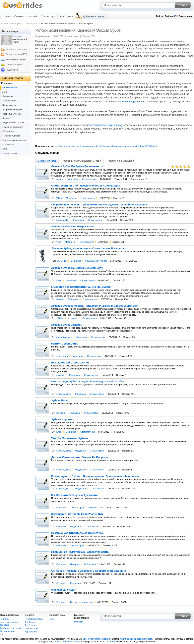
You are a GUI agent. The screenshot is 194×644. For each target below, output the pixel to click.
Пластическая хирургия (14, 140)
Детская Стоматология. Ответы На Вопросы (80, 457)
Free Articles (111, 642)
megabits (61, 413)
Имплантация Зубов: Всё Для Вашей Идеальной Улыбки (88, 382)
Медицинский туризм (96, 261)
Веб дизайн (90, 564)
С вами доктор (64, 394)
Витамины (8, 96)
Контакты (5, 619)
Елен (59, 432)
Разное (93, 508)
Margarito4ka (63, 220)
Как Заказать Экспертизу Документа (74, 495)
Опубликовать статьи (11, 628)
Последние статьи (34, 619)
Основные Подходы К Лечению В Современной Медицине (89, 571)
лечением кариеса (129, 101)
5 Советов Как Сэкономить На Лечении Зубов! (81, 287)
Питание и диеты (11, 136)
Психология (8, 144)
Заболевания (9, 101)
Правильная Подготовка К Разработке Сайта (80, 552)
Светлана (61, 508)
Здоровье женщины (12, 109)
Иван (59, 280)
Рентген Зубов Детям (65, 344)
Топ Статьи (66, 17)
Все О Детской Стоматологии (70, 363)
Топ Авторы (48, 17)
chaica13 (61, 375)
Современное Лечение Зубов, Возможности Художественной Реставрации (99, 205)
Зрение (6, 118)
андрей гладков (64, 337)
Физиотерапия (10, 153)
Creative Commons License (66, 642)
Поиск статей (31, 628)
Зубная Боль (60, 401)
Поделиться (12, 70)
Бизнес (74, 602)
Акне (5, 92)
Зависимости (9, 105)
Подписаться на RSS (16, 54)
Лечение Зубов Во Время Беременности (77, 166)
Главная (4, 24)
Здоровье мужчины (12, 114)
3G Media (62, 261)
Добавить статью (93, 17)
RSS (52, 619)
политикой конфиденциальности (137, 639)
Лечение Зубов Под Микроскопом (73, 227)
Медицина (16, 24)
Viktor (59, 198)
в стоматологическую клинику (106, 125)
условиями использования (96, 639)
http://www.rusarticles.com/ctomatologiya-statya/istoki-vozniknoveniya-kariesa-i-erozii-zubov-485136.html (106, 146)
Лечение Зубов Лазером (67, 325)
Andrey (60, 179)
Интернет (75, 564)
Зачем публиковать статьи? (21, 17)
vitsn (59, 242)
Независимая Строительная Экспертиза (77, 533)
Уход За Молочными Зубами (69, 438)
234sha (60, 318)
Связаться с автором (16, 49)
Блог (2, 634)
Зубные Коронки (62, 419)
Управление (88, 602)
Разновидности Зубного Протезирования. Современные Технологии (95, 476)
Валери (60, 299)
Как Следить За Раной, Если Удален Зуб (77, 514)
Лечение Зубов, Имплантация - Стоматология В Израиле (88, 248)
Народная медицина (13, 127)
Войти (160, 16)
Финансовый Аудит (64, 590)
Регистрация (186, 16)
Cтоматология (31, 24)
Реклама (79, 622)
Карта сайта (31, 632)
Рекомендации (7, 631)
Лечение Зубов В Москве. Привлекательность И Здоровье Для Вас (94, 306)
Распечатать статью (16, 59)
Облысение (8, 131)
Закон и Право (78, 508)
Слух (5, 149)
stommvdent (62, 356)
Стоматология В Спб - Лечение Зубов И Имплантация (86, 186)
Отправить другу (14, 65)
